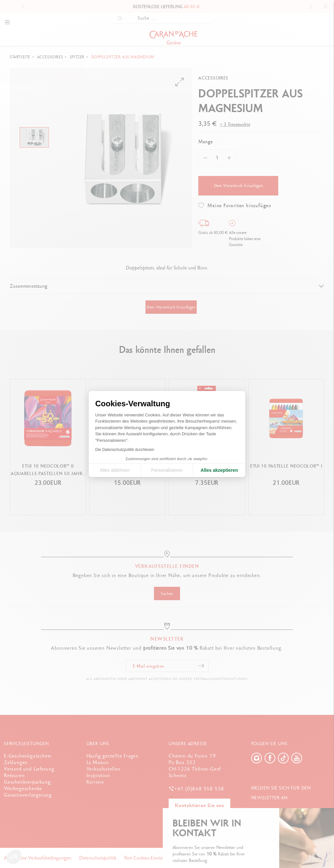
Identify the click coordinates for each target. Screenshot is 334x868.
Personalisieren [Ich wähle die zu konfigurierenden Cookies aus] (167, 470)
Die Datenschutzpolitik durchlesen (125, 450)
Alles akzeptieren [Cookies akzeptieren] (219, 470)
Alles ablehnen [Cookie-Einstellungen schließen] (115, 470)
